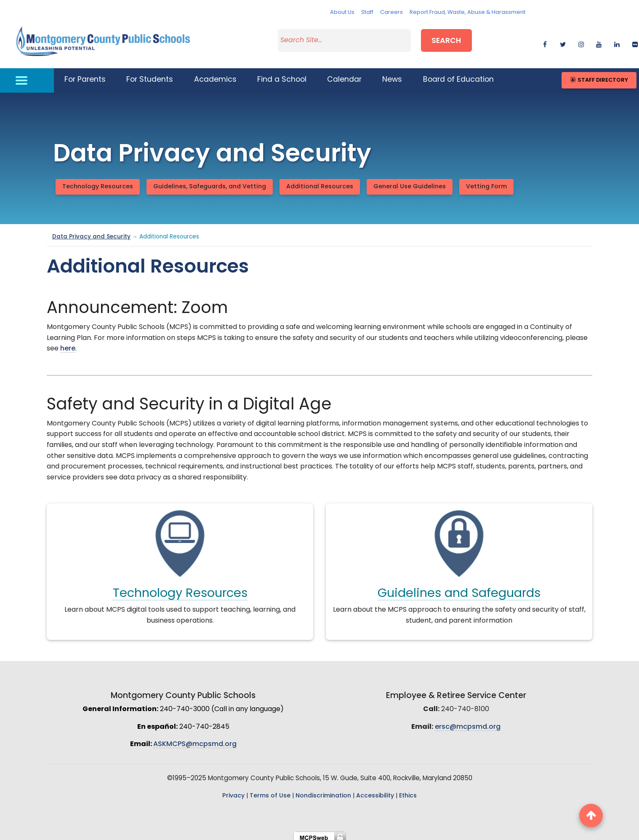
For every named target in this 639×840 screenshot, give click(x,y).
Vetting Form (486, 181)
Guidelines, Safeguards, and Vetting (210, 181)
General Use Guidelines (410, 181)
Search (446, 39)
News (392, 75)
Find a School (282, 75)
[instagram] (581, 40)
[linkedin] (617, 40)
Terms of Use (270, 791)
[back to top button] (591, 816)
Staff (367, 12)
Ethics (408, 791)
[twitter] (563, 40)
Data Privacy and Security (91, 232)
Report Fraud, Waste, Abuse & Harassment (467, 12)
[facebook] (545, 40)
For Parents (85, 75)
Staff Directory (599, 75)
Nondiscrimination (323, 791)
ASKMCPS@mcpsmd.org (195, 739)
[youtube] (599, 40)
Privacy (233, 791)
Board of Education (458, 75)
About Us (342, 12)
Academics (215, 75)
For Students (150, 75)
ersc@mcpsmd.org (468, 722)
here (68, 344)
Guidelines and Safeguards (459, 589)
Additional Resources (320, 181)
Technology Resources (98, 181)
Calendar (344, 75)
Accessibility (375, 791)
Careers (391, 12)
